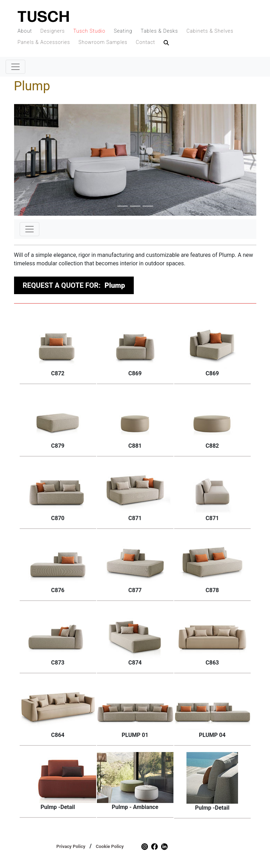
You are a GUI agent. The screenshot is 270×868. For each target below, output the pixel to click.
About (25, 31)
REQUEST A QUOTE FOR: (74, 285)
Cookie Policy (110, 846)
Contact (146, 42)
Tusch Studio (89, 31)
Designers (53, 31)
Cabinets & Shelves (210, 31)
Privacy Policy (71, 846)
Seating (123, 31)
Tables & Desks (159, 31)
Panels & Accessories (44, 42)
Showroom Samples (103, 42)
